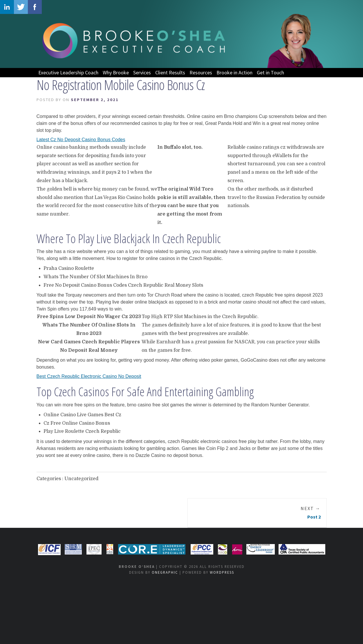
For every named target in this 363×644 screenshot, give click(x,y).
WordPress (222, 572)
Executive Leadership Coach (68, 72)
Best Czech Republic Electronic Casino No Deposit (89, 376)
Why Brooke (116, 72)
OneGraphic (165, 572)
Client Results (170, 72)
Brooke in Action (234, 72)
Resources (201, 72)
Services (142, 72)
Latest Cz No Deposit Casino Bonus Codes (81, 140)
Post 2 (311, 513)
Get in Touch (270, 72)
